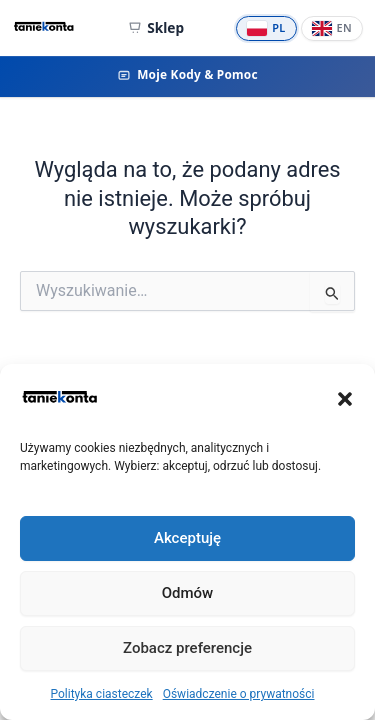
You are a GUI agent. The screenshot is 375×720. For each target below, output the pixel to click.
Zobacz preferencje (187, 648)
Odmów (188, 593)
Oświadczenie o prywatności (239, 694)
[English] (332, 28)
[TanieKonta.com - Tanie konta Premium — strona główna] (44, 28)
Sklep (156, 27)
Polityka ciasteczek (102, 694)
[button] (345, 399)
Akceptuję (187, 538)
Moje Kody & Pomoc (187, 74)
